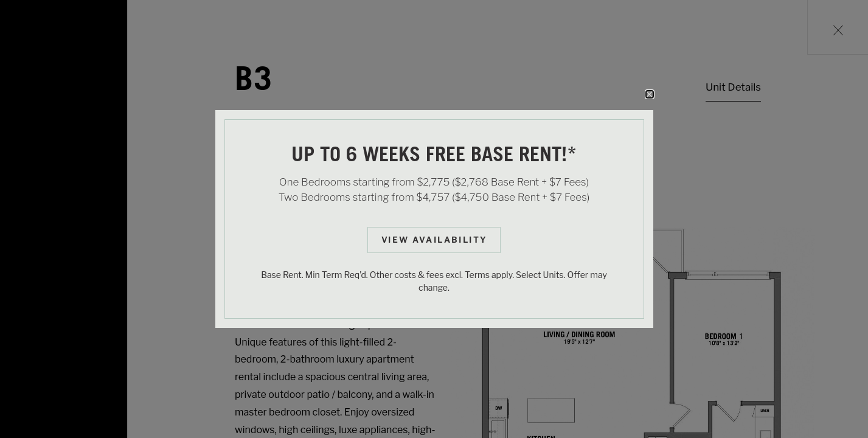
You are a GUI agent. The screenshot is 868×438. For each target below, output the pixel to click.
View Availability (434, 240)
